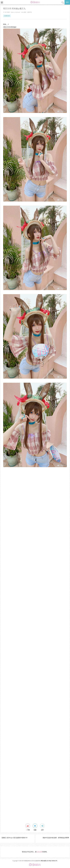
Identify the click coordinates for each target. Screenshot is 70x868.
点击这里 (39, 852)
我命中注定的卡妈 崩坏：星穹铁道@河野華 (56, 838)
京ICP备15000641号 (52, 861)
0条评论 (29, 12)
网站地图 (43, 861)
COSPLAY (7, 16)
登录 (67, 2)
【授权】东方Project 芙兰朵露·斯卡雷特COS (14, 838)
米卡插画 (7, 12)
